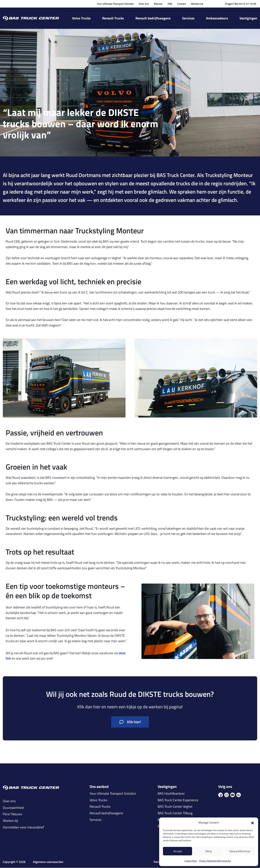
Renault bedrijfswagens (153, 18)
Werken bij (197, 4)
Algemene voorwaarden (48, 862)
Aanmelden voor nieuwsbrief (23, 827)
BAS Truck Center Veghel (175, 807)
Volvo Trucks (81, 18)
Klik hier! (130, 722)
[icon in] (239, 795)
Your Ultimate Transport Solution (115, 4)
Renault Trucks (113, 18)
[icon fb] (220, 795)
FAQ (170, 4)
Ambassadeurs (217, 18)
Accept (178, 851)
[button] (252, 823)
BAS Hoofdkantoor (171, 794)
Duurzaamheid (13, 808)
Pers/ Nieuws (12, 814)
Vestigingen (248, 18)
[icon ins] (227, 795)
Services (188, 18)
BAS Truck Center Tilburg (175, 813)
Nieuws (158, 4)
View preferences (240, 851)
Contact (182, 4)
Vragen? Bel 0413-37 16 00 (241, 4)
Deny (209, 851)
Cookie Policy (191, 861)
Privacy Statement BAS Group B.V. (215, 861)
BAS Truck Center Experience (178, 800)
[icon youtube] (233, 795)
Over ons (144, 4)
